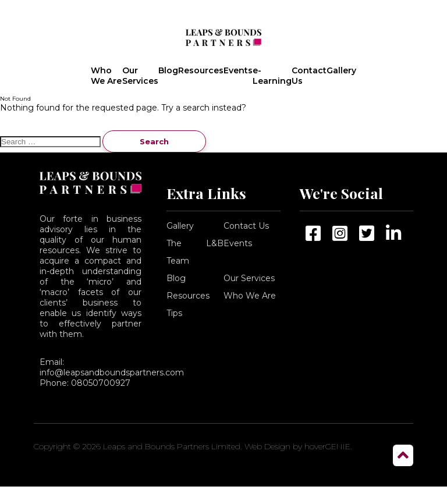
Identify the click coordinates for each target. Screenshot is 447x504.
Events (238, 70)
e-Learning (272, 76)
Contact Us (309, 76)
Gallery (341, 70)
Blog (168, 70)
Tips (174, 313)
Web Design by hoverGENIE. (298, 446)
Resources (201, 70)
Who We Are (106, 76)
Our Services (140, 76)
